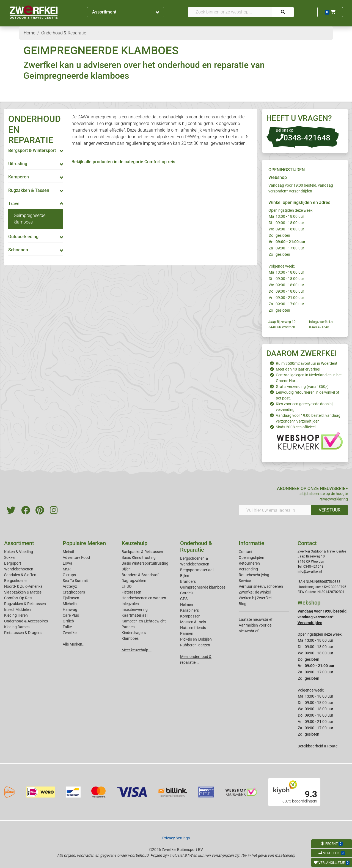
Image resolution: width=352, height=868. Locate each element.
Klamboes (130, 638)
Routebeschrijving (254, 575)
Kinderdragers (134, 633)
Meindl (68, 552)
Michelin (70, 604)
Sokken (10, 557)
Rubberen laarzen (195, 645)
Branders (188, 581)
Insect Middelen (17, 609)
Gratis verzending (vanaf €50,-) (302, 387)
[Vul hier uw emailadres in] (275, 510)
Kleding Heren (16, 615)
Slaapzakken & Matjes (23, 592)
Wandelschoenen (19, 569)
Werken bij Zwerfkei (255, 598)
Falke (67, 627)
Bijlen (126, 569)
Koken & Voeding (19, 552)
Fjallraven (71, 598)
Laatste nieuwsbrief (256, 619)
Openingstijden (251, 557)
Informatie (251, 543)
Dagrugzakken (134, 581)
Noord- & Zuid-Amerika (23, 586)
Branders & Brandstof (140, 575)
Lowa (68, 563)
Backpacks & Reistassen (142, 552)
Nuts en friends (193, 628)
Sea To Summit (75, 581)
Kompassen (190, 616)
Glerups (69, 575)
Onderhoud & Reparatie (196, 546)
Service (245, 581)
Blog (243, 604)
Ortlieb (68, 621)
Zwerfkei (70, 633)
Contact (246, 552)
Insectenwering (135, 609)
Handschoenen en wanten (144, 598)
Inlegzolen (130, 604)
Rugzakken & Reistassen (25, 604)
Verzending (248, 569)
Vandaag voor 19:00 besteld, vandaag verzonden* (322, 617)
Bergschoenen (16, 581)
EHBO (127, 586)
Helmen (187, 605)
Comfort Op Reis (18, 598)
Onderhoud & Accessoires (26, 621)
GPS (184, 599)
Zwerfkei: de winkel (255, 592)
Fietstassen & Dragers (23, 633)
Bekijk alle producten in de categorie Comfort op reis (123, 162)
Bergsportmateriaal (197, 570)
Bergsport (13, 563)
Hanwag (70, 609)
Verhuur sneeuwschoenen (261, 586)
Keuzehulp (134, 543)
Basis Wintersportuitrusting (145, 563)
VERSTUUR (330, 510)
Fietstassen (131, 592)
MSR (67, 569)
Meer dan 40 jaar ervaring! (298, 369)
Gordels (187, 593)
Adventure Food (76, 557)
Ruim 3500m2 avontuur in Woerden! (306, 363)
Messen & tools (193, 622)
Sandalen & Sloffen (20, 575)
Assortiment (126, 12)
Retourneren (249, 563)
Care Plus (71, 615)
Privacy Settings (176, 838)
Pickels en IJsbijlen (196, 639)
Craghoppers (74, 592)
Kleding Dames (17, 627)
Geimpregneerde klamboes (203, 587)
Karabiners (189, 610)
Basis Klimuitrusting (139, 557)
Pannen (187, 633)
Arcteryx (70, 586)
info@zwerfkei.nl (321, 322)
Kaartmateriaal (134, 615)
